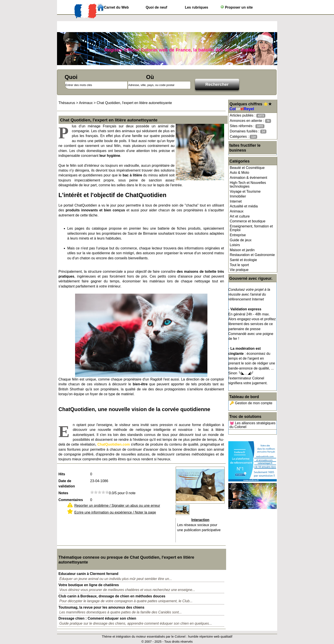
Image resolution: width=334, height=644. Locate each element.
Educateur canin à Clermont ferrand (89, 574)
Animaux (237, 211)
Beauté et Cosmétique (247, 168)
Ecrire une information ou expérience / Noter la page (115, 512)
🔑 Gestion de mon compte (251, 403)
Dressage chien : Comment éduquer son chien (97, 618)
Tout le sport (239, 265)
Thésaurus (67, 103)
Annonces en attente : (250, 121)
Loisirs (235, 245)
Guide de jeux (241, 240)
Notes (63, 493)
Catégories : (244, 137)
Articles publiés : (248, 116)
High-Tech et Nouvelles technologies (248, 185)
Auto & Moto (240, 173)
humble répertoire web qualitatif (210, 637)
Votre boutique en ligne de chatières (89, 585)
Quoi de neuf (157, 7)
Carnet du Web (116, 7)
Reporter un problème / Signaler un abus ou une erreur (117, 506)
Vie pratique (239, 270)
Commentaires (71, 500)
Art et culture (240, 216)
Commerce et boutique (248, 221)
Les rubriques (197, 7)
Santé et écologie (244, 260)
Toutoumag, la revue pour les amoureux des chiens (101, 607)
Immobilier (238, 196)
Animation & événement (249, 178)
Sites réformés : (247, 126)
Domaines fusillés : (248, 131)
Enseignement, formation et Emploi (251, 228)
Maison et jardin (242, 250)
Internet (236, 201)
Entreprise (238, 235)
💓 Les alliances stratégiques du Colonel (253, 425)
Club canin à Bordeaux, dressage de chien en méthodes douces (112, 596)
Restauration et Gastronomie (252, 255)
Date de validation (67, 484)
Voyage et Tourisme (245, 191)
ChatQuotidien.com (114, 444)
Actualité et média (244, 206)
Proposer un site (237, 7)
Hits (62, 474)
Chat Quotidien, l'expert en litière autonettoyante (134, 103)
